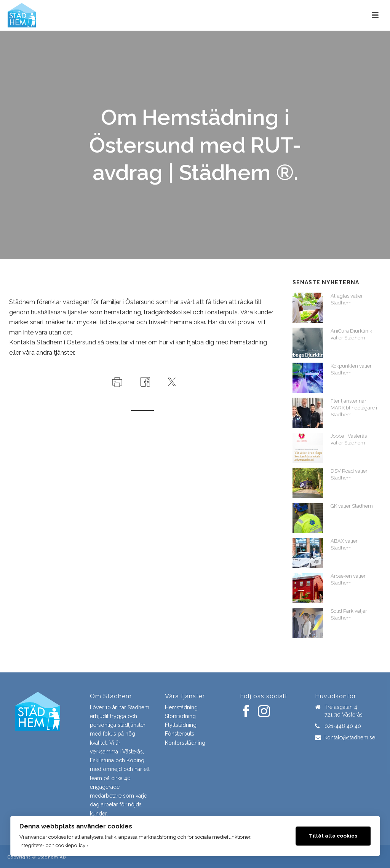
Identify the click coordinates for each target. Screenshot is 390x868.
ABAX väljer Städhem (344, 544)
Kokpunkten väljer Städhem (351, 369)
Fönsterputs (180, 734)
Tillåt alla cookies (333, 836)
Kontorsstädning (185, 743)
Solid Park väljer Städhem (349, 614)
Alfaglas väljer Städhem (347, 299)
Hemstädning (181, 707)
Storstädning (180, 716)
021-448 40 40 (343, 726)
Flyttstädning (181, 725)
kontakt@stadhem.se (350, 737)
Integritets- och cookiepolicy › (54, 845)
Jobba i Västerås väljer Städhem (349, 439)
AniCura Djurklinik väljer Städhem (351, 334)
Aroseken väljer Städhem (348, 579)
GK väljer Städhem (352, 506)
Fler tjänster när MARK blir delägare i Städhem (354, 408)
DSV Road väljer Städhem (349, 474)
